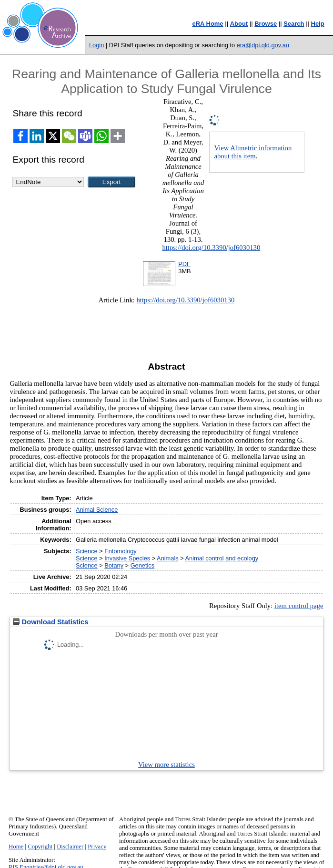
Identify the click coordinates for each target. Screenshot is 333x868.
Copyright (40, 847)
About (239, 24)
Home (16, 847)
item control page (299, 606)
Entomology (121, 551)
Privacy (97, 847)
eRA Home (207, 24)
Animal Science (97, 510)
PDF (184, 264)
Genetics (143, 565)
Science (87, 551)
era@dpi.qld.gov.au (263, 45)
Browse (266, 24)
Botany (114, 565)
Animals (168, 558)
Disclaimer (70, 847)
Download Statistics (50, 622)
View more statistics (166, 765)
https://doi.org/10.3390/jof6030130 (211, 248)
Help (318, 24)
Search (294, 24)
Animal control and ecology (222, 558)
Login (96, 45)
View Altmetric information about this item (253, 152)
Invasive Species (127, 558)
